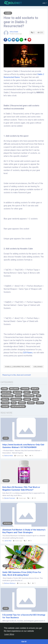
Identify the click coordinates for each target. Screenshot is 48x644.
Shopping (6, 392)
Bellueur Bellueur (10, 583)
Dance (31, 403)
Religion (17, 392)
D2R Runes (28, 353)
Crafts (40, 403)
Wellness (14, 389)
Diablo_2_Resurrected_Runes (17, 367)
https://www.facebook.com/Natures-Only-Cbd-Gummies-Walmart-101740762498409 (24, 446)
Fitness (5, 403)
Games (8, 13)
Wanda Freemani (10, 498)
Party (27, 392)
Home (4, 389)
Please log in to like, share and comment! (17, 375)
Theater (25, 389)
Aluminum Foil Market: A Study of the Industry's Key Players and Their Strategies (24, 531)
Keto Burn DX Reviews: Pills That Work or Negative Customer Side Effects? (21, 489)
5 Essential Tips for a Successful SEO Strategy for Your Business (24, 616)
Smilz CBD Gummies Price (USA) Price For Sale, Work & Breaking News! (22, 574)
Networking (7, 396)
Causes (5, 406)
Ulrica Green (14, 32)
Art (38, 396)
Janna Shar (8, 541)
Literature (29, 396)
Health (5, 399)
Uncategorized (18, 406)
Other (36, 392)
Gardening (16, 399)
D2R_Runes (38, 367)
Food (36, 399)
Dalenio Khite (9, 456)
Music (18, 396)
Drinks (22, 403)
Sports (35, 389)
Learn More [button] (9, 634)
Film (14, 403)
